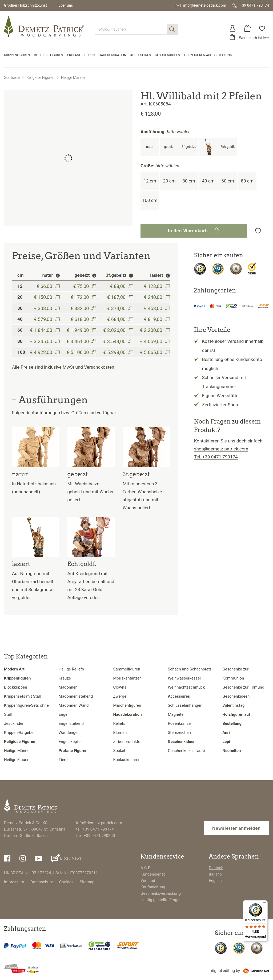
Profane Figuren (81, 55)
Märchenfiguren (127, 705)
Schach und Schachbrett (189, 669)
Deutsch (216, 868)
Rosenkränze (179, 723)
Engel (64, 714)
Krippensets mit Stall (22, 696)
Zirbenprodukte (127, 742)
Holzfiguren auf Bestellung (208, 55)
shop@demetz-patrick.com (221, 449)
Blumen (120, 733)
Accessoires (141, 55)
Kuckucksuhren (127, 760)
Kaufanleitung (153, 887)
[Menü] (264, 904)
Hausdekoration (112, 55)
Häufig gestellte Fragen (161, 900)
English (215, 881)
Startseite (12, 78)
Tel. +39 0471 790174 (216, 457)
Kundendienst (153, 874)
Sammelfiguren (127, 669)
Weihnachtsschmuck (186, 687)
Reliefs (119, 723)
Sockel (119, 751)
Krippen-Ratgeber (19, 733)
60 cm (228, 181)
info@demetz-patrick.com (99, 823)
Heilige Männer (73, 78)
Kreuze (65, 678)
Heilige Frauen (17, 760)
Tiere (63, 760)
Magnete (176, 714)
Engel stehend (71, 723)
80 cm (247, 181)
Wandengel (69, 733)
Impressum (14, 882)
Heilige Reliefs (71, 669)
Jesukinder (14, 723)
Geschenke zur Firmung (243, 687)
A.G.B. (146, 868)
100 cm (150, 200)
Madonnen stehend (76, 696)
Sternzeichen (179, 733)
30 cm (189, 181)
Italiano (215, 874)
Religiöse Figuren (48, 55)
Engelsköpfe (70, 742)
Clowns (120, 687)
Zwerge (120, 696)
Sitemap (87, 882)
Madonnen (68, 687)
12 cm (150, 181)
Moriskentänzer (127, 678)
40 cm (208, 181)
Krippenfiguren (17, 55)
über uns (66, 5)
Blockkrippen (15, 687)
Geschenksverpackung (161, 893)
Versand (148, 881)
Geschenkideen (168, 55)
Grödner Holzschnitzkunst (25, 5)
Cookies (66, 882)
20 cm (169, 181)
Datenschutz (42, 882)
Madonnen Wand (74, 705)
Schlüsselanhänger (185, 705)
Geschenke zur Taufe (186, 751)
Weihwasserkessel (184, 678)
